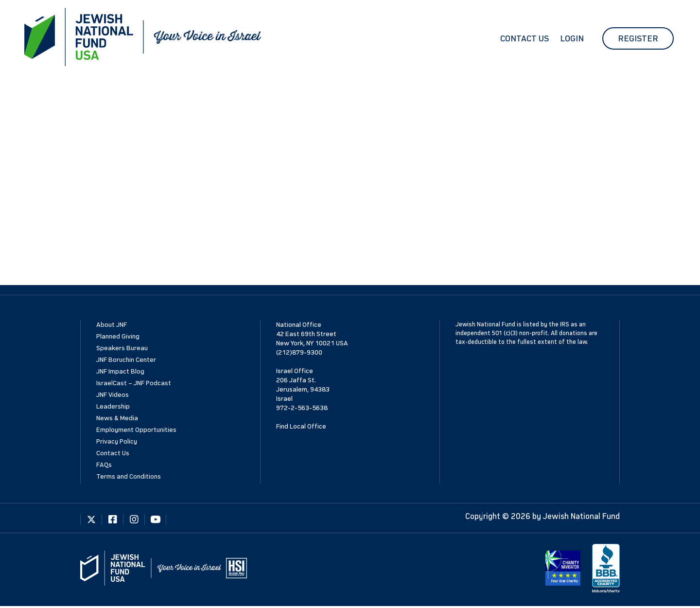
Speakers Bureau (122, 348)
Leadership (113, 406)
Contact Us (525, 38)
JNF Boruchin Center (126, 360)
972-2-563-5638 (302, 408)
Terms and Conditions (129, 476)
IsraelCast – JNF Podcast (134, 383)
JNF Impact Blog (120, 371)
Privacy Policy (117, 441)
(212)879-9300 (299, 352)
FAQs (104, 465)
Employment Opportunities (136, 430)
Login (572, 38)
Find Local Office (301, 426)
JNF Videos (113, 395)
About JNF (112, 325)
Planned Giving (118, 336)
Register (638, 38)
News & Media (117, 418)
